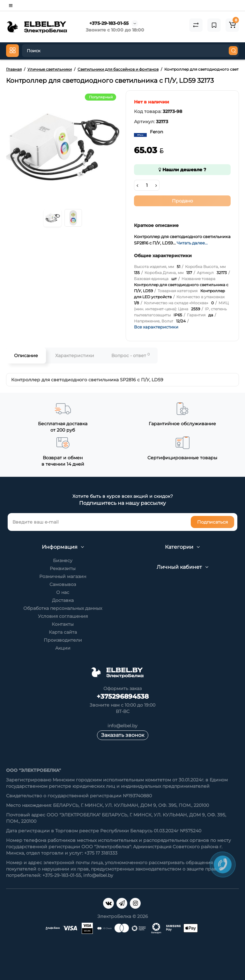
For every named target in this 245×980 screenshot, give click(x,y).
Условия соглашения (63, 616)
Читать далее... (192, 243)
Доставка (63, 600)
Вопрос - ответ (130, 355)
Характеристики (75, 356)
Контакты (63, 624)
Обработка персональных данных (63, 608)
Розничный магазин (63, 576)
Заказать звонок (123, 735)
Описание (26, 356)
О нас (63, 592)
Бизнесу (63, 561)
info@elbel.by (122, 726)
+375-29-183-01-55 (109, 23)
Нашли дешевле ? (182, 170)
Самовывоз (63, 584)
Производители (63, 640)
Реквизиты (63, 568)
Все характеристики (156, 327)
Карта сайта (63, 632)
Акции (63, 648)
